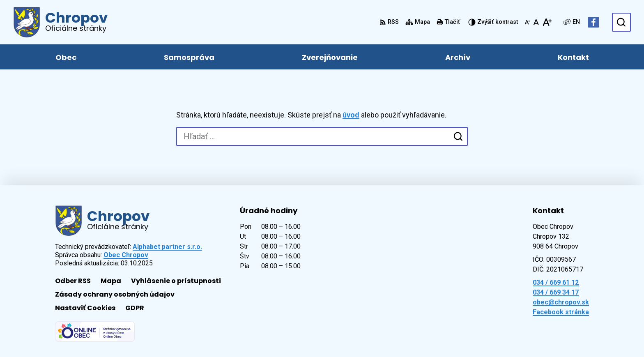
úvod (351, 115)
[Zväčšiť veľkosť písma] (547, 22)
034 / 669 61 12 (556, 282)
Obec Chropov (126, 255)
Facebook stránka (561, 312)
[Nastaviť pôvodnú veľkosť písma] (536, 22)
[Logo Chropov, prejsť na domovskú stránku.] (60, 22)
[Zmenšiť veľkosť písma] (527, 22)
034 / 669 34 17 (556, 292)
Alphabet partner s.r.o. (167, 247)
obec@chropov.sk (561, 302)
